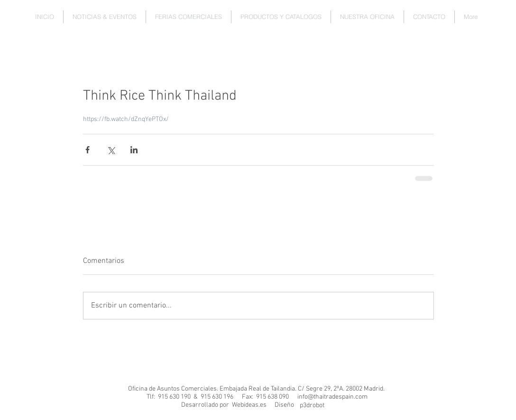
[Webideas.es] (249, 405)
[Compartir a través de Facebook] (88, 150)
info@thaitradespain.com (332, 397)
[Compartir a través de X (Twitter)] (111, 150)
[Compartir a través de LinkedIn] (134, 150)
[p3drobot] (312, 406)
